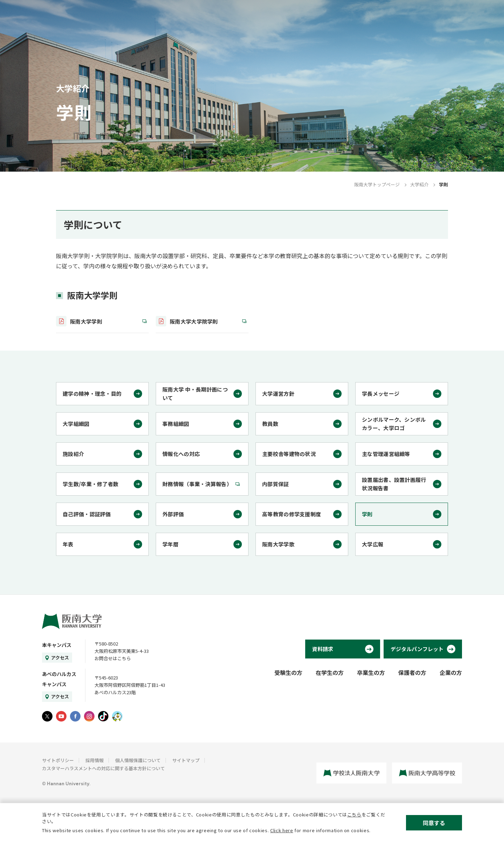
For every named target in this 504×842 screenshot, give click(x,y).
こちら (354, 815)
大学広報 (373, 544)
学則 (367, 514)
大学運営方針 (278, 394)
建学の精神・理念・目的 (92, 394)
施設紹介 (73, 454)
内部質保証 (276, 484)
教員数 (270, 424)
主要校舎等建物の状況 (289, 454)
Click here (282, 830)
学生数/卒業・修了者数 (90, 484)
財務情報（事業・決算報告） (197, 484)
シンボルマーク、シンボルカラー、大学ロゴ (394, 424)
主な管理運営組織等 (386, 454)
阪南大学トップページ (377, 184)
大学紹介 (419, 184)
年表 (68, 544)
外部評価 (173, 514)
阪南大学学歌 (278, 544)
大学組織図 (76, 424)
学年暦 (170, 544)
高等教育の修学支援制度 (292, 514)
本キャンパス (57, 645)
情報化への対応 (181, 454)
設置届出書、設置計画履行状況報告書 (394, 484)
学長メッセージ (381, 394)
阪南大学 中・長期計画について (195, 394)
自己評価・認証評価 (87, 514)
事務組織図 (176, 424)
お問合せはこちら (113, 658)
